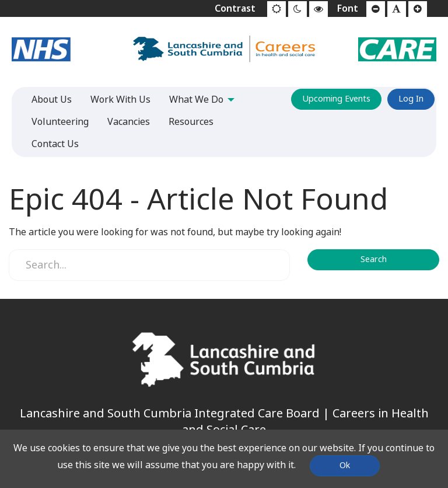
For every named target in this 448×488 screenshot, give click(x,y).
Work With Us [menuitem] (120, 100)
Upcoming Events (336, 99)
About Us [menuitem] (52, 100)
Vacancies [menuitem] (129, 122)
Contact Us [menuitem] (55, 144)
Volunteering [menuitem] (60, 122)
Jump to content (0, 0)
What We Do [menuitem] (196, 100)
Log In (411, 99)
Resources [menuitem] (191, 122)
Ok (345, 466)
